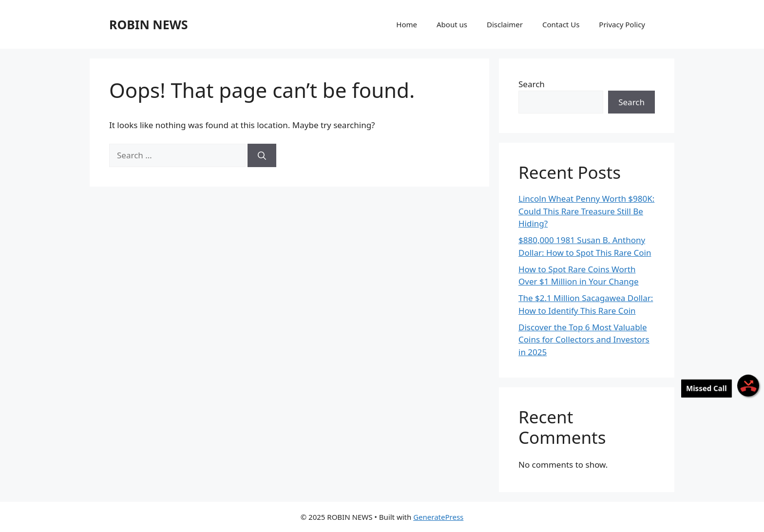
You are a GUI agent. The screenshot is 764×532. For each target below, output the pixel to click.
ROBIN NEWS (149, 24)
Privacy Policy (622, 24)
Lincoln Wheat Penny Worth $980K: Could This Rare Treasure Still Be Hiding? (586, 211)
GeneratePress (438, 517)
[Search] (262, 155)
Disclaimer (505, 24)
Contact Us (561, 24)
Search (532, 84)
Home (407, 24)
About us (452, 24)
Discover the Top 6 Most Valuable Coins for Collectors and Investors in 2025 (584, 340)
